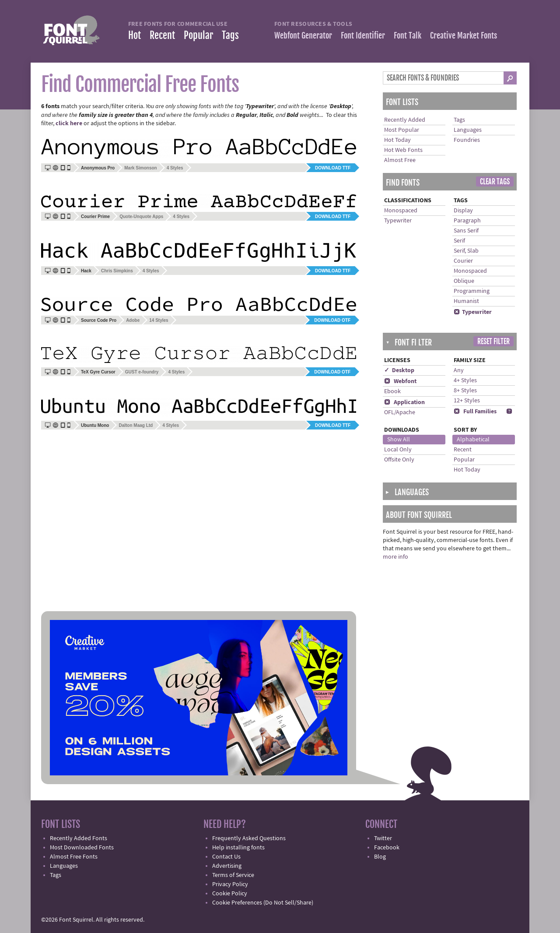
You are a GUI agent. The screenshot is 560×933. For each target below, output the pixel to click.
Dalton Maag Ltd (136, 425)
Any (459, 370)
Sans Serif (466, 231)
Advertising (227, 866)
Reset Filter (493, 342)
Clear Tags (495, 182)
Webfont (400, 381)
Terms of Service (233, 875)
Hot (135, 35)
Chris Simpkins (117, 271)
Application (404, 402)
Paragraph (467, 221)
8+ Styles (465, 391)
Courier (463, 261)
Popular (198, 35)
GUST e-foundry (142, 372)
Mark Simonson (140, 168)
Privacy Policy (230, 884)
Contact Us (226, 857)
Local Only (398, 450)
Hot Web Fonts (403, 150)
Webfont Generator (303, 35)
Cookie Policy (230, 894)
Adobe (133, 320)
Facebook (387, 848)
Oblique (464, 281)
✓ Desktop (399, 370)
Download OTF (332, 320)
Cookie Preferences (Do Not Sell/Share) (263, 903)
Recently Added (405, 120)
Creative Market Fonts (464, 35)
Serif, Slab (466, 251)
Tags (230, 35)
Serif (459, 241)
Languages (468, 130)
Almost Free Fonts (74, 857)
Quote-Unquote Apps (141, 217)
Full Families (475, 412)
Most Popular (402, 130)
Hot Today (397, 140)
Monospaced (401, 211)
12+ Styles (467, 401)
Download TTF (333, 168)
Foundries (467, 140)
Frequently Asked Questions (249, 838)
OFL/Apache (400, 412)
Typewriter (398, 221)
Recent (162, 35)
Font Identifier (363, 35)
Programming (472, 291)
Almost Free (400, 160)
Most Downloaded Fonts (82, 848)
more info (395, 557)
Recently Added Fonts (79, 838)
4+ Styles (465, 380)
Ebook (392, 391)
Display (463, 211)
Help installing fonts (238, 848)
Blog (380, 857)
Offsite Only (399, 460)
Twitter (383, 838)
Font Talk (408, 35)
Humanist (466, 301)
